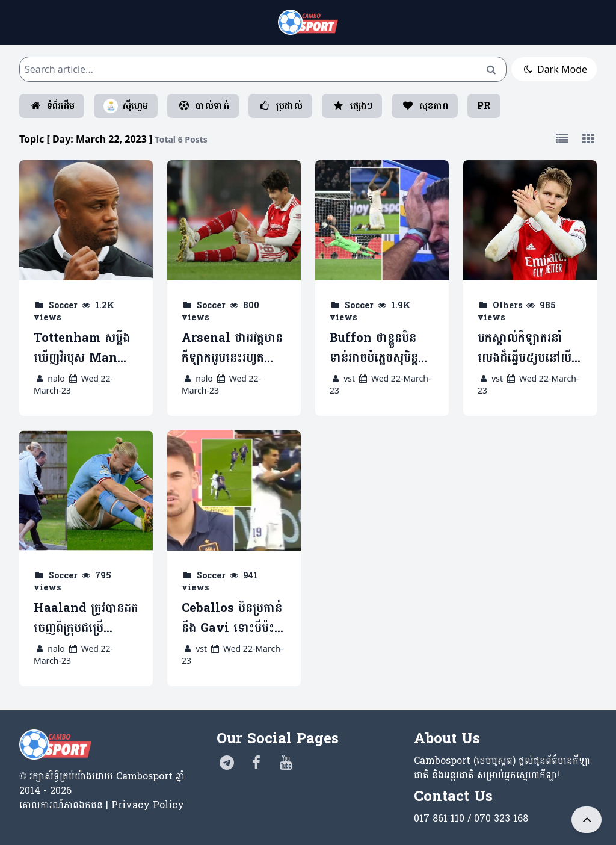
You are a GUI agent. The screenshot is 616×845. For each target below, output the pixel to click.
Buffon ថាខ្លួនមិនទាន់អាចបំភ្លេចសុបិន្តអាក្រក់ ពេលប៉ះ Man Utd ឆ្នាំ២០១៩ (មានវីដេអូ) (380, 348)
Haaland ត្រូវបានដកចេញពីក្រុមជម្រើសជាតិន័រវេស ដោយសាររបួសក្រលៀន (86, 618)
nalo (56, 378)
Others (507, 305)
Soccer (63, 305)
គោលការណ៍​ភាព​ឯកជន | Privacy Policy (102, 805)
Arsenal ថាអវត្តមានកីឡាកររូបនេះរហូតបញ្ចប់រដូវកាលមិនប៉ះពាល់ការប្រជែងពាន (232, 348)
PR (484, 106)
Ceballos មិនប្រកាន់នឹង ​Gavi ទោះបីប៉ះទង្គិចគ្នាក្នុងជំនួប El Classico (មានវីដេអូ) (232, 618)
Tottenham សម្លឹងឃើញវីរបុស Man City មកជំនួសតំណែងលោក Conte (85, 348)
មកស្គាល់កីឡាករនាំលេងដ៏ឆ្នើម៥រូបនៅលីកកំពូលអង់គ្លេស (528, 348)
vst (349, 378)
